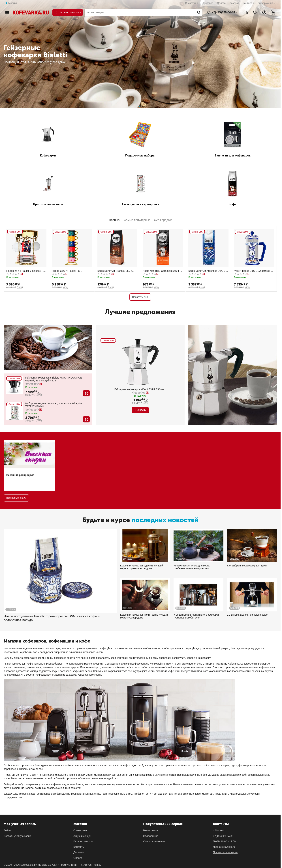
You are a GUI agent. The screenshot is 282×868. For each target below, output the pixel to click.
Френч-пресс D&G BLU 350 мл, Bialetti (252, 271)
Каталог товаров (83, 841)
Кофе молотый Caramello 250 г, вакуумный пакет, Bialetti (161, 271)
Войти (7, 830)
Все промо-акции (16, 498)
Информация (265, 3)
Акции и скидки (82, 836)
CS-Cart (53, 865)
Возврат (234, 3)
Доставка (208, 3)
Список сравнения (154, 841)
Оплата (221, 3)
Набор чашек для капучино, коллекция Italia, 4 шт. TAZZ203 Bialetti (55, 405)
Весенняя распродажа (20, 475)
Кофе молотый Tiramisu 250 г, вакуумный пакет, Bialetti (115, 271)
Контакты (248, 3)
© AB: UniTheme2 (91, 865)
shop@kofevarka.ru (224, 847)
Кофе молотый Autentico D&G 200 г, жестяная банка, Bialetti (208, 271)
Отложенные (151, 836)
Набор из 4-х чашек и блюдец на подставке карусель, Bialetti (25, 271)
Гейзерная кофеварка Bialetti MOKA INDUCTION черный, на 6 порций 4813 (54, 379)
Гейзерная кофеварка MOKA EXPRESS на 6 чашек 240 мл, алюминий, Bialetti (140, 389)
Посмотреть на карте (225, 852)
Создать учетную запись (18, 836)
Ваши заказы (151, 830)
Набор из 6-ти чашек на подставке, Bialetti (66, 271)
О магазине (192, 3)
